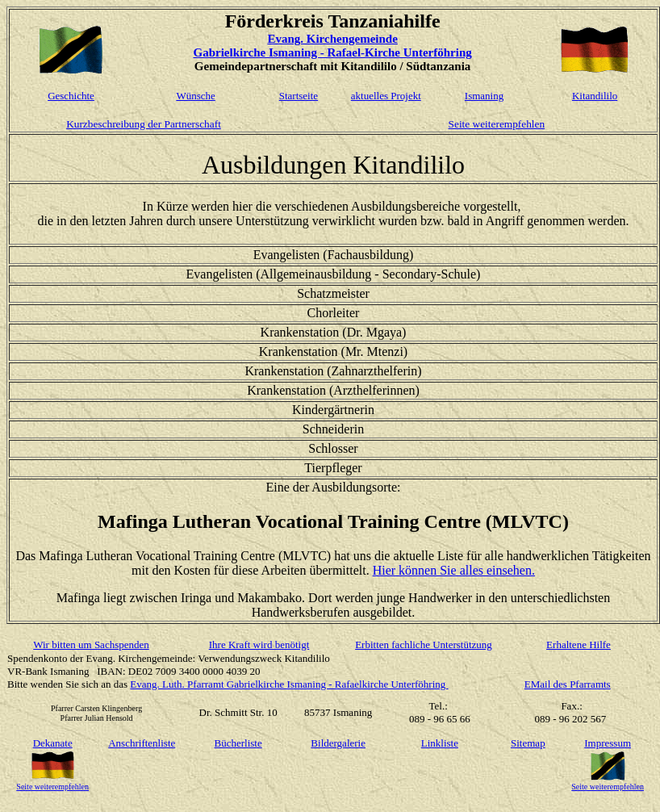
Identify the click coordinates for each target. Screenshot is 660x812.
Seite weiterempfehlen (497, 124)
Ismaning (484, 96)
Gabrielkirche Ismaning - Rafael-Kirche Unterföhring (332, 52)
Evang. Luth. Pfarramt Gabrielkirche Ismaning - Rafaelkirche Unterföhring (289, 684)
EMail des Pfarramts (568, 684)
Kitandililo (595, 96)
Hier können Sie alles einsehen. (454, 570)
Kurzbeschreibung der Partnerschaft (144, 124)
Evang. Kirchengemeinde (332, 39)
